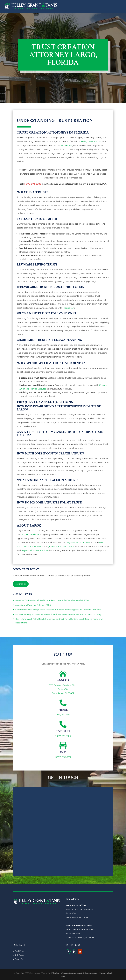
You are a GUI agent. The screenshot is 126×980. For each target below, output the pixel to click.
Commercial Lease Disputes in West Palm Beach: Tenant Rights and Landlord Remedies (58, 610)
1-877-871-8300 (33, 184)
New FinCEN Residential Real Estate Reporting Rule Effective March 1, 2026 (52, 600)
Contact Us (21, 584)
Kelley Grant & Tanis (91, 141)
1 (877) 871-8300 (63, 736)
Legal (63, 976)
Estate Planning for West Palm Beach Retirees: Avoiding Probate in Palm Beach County (58, 614)
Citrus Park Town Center (62, 546)
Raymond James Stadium (35, 550)
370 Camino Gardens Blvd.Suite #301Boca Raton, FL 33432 (63, 689)
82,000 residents (31, 534)
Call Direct (19, 951)
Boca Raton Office (76, 905)
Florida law (69, 308)
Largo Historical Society (78, 542)
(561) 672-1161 (63, 715)
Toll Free (18, 955)
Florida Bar (66, 145)
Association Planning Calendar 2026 (33, 605)
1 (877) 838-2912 (63, 757)
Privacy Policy (105, 973)
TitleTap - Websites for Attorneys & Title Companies (75, 973)
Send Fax (19, 959)
